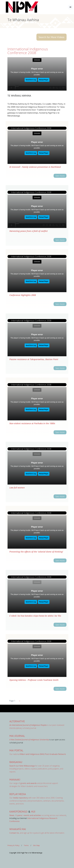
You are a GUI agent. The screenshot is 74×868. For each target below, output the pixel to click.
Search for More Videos (51, 37)
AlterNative (17, 721)
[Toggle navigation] (70, 7)
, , (16, 815)
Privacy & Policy (13, 845)
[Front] (16, 7)
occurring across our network (45, 815)
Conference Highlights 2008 (23, 295)
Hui (33, 812)
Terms (26, 845)
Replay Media (18, 794)
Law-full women (17, 488)
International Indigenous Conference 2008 (28, 51)
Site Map (36, 845)
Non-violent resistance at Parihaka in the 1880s (32, 423)
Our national (38, 754)
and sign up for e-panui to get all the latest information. (37, 833)
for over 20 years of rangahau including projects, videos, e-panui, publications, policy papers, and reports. (36, 769)
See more (60, 176)
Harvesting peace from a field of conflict (29, 231)
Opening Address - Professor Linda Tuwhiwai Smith (34, 680)
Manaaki (15, 780)
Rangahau (16, 762)
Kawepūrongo (18, 812)
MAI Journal (17, 736)
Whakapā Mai (18, 829)
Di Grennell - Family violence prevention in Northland (35, 167)
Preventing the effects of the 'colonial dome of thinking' (36, 552)
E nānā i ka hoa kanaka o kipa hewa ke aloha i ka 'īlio (35, 616)
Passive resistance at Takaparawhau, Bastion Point (34, 359)
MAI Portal (16, 750)
